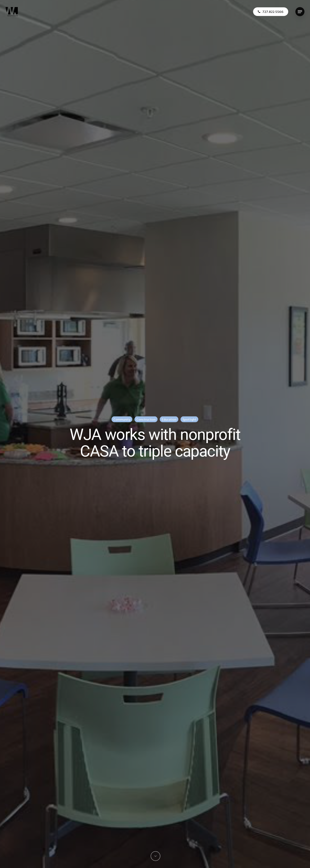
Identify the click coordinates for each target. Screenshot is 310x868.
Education (169, 419)
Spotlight (189, 419)
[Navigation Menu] (300, 12)
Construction (146, 419)
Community (122, 419)
